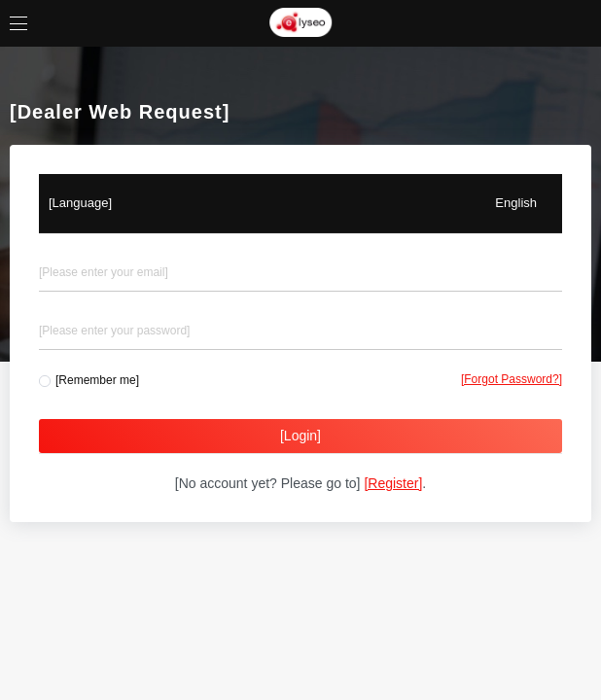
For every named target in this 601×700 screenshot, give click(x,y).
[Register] (393, 483)
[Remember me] (97, 380)
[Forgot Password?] (512, 379)
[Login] (300, 436)
